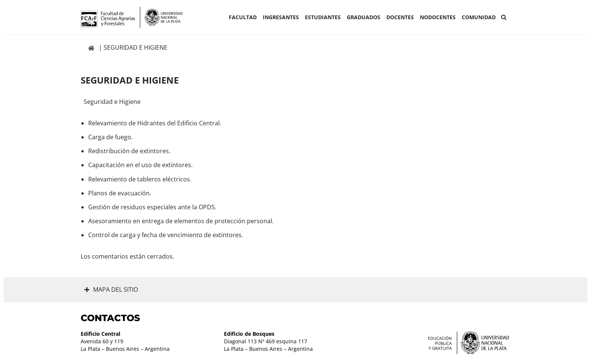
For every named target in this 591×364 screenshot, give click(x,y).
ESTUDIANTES (323, 17)
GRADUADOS (364, 17)
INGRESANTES (281, 17)
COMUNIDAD (479, 17)
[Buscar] (504, 17)
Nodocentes (438, 17)
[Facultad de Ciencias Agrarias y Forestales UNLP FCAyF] (132, 17)
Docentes (400, 17)
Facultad (243, 17)
